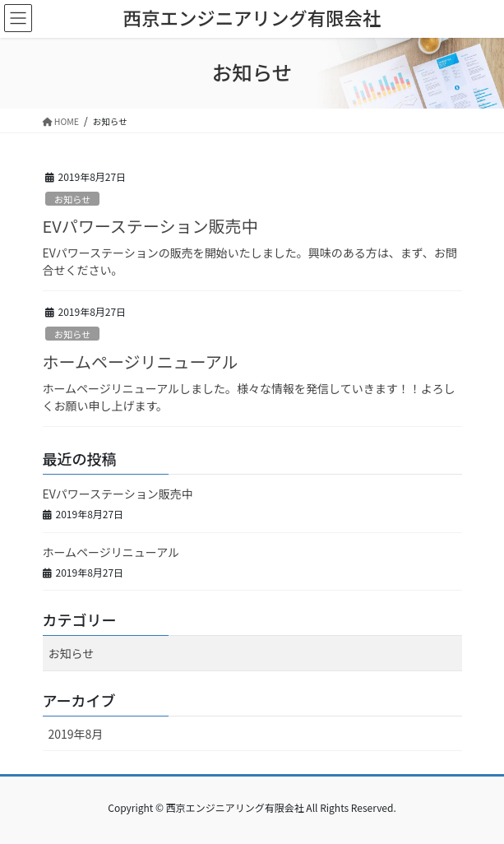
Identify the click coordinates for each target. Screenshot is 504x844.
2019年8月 (76, 734)
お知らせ (73, 199)
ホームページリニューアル (141, 362)
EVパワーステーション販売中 (150, 226)
